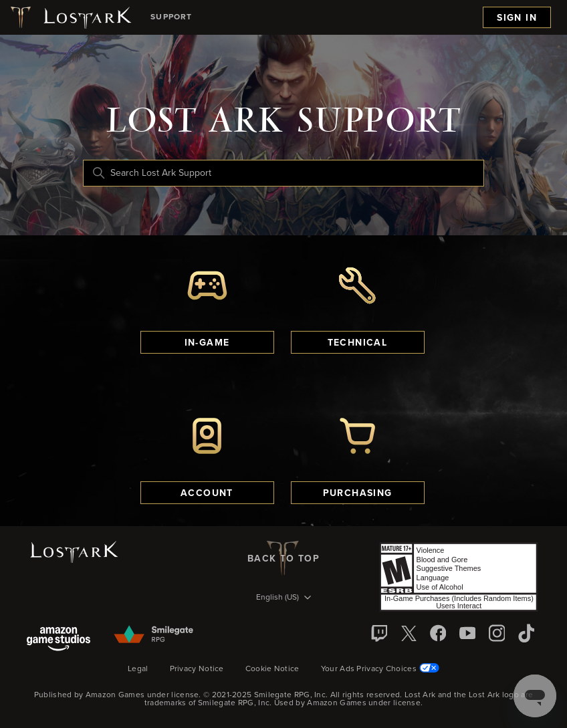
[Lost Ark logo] (70, 17)
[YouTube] (467, 633)
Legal (138, 669)
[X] (409, 633)
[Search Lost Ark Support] (283, 173)
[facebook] (438, 633)
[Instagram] (497, 633)
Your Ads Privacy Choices (380, 669)
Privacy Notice (197, 669)
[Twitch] (379, 633)
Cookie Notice (272, 669)
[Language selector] (283, 598)
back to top (283, 558)
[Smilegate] (154, 635)
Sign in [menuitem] (517, 18)
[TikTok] (526, 633)
